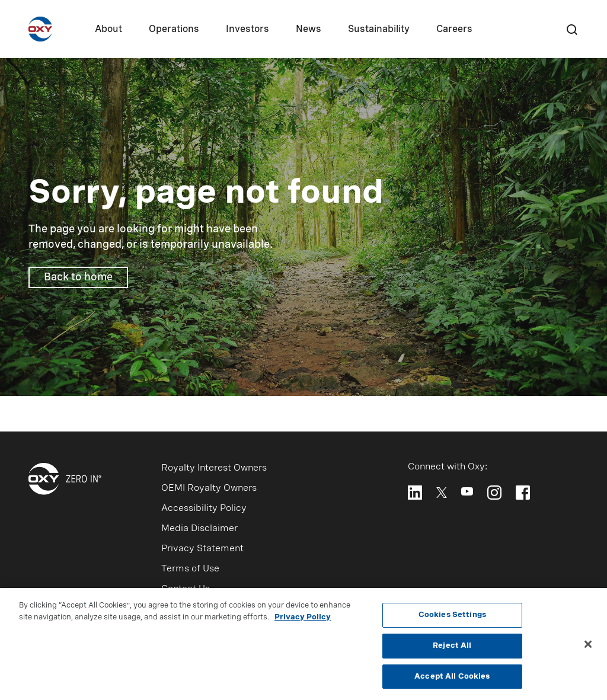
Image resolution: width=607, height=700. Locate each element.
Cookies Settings (452, 618)
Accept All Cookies (452, 680)
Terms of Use (190, 569)
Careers (454, 30)
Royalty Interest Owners (214, 468)
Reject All (452, 649)
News (309, 30)
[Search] (571, 29)
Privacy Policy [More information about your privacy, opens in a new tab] (303, 620)
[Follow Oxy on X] (442, 492)
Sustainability (379, 30)
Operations (174, 30)
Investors (247, 30)
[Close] (588, 647)
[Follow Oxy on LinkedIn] (415, 493)
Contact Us (186, 589)
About (108, 30)
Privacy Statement (202, 549)
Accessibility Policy (204, 509)
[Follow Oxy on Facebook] (523, 493)
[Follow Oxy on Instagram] (494, 493)
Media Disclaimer (199, 529)
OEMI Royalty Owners (209, 488)
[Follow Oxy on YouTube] (467, 491)
